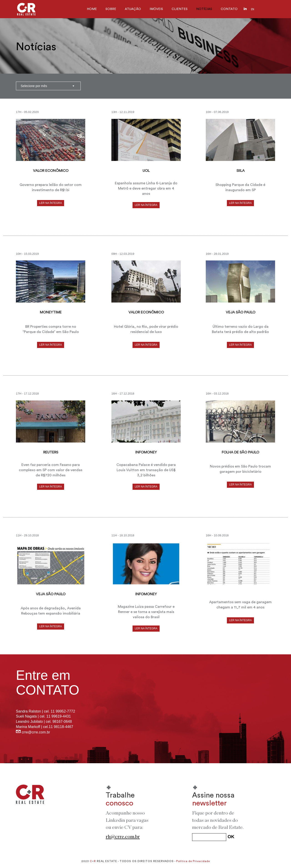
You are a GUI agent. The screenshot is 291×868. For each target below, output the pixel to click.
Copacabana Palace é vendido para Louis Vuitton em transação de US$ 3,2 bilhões (146, 470)
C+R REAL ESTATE (30, 794)
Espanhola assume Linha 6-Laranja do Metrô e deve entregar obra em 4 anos (146, 188)
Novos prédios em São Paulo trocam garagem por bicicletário (240, 469)
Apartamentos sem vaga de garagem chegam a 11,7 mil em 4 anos (240, 605)
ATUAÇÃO (133, 9)
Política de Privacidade (193, 861)
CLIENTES (180, 9)
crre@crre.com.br (36, 732)
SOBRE (111, 9)
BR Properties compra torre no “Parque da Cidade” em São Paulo (51, 329)
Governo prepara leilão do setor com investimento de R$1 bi (51, 187)
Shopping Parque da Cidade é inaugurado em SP (240, 187)
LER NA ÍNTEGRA (51, 203)
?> (48, 86)
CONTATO (229, 9)
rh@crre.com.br (123, 837)
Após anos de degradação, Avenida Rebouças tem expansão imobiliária (51, 611)
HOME (92, 9)
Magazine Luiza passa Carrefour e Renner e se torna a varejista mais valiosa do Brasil (146, 612)
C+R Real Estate (26, 9)
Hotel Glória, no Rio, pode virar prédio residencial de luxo (146, 329)
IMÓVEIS (156, 9)
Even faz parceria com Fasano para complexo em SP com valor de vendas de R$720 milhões (51, 470)
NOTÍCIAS (204, 9)
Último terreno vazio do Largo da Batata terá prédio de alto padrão (240, 329)
